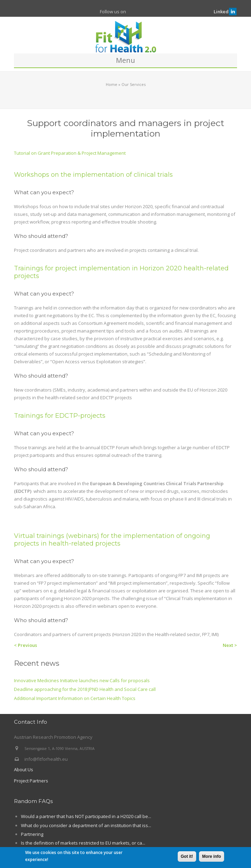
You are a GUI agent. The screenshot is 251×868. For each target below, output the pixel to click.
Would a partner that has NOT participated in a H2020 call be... (86, 816)
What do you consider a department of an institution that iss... (86, 825)
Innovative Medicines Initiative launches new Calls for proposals (82, 680)
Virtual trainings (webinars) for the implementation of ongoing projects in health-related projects (112, 540)
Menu (125, 60)
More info (212, 857)
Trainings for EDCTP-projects (60, 416)
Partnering (32, 834)
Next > (230, 645)
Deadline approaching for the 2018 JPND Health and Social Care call (85, 689)
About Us (24, 769)
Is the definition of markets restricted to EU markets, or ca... (83, 843)
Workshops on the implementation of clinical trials (93, 175)
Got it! (187, 857)
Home (112, 84)
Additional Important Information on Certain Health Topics (75, 698)
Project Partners (31, 781)
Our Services (134, 84)
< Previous (25, 645)
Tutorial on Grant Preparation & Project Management (70, 153)
